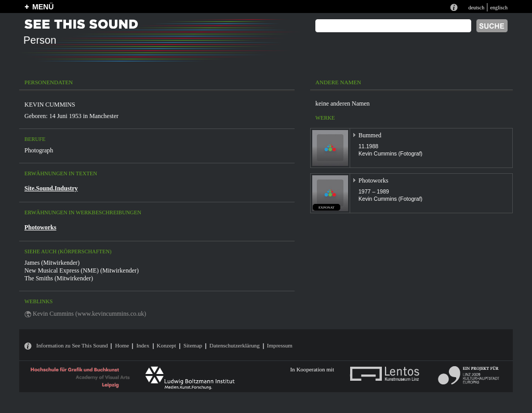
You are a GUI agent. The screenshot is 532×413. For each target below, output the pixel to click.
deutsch (476, 8)
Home (122, 345)
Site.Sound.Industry (51, 188)
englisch (499, 8)
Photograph (39, 150)
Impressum (280, 345)
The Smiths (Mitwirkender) (59, 278)
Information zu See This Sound (72, 345)
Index (143, 345)
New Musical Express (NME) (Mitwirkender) (82, 270)
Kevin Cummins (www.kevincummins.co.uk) (89, 314)
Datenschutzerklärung (235, 345)
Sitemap (193, 345)
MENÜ (43, 7)
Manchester (104, 116)
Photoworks (40, 227)
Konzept (167, 345)
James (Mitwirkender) (52, 263)
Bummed (370, 135)
